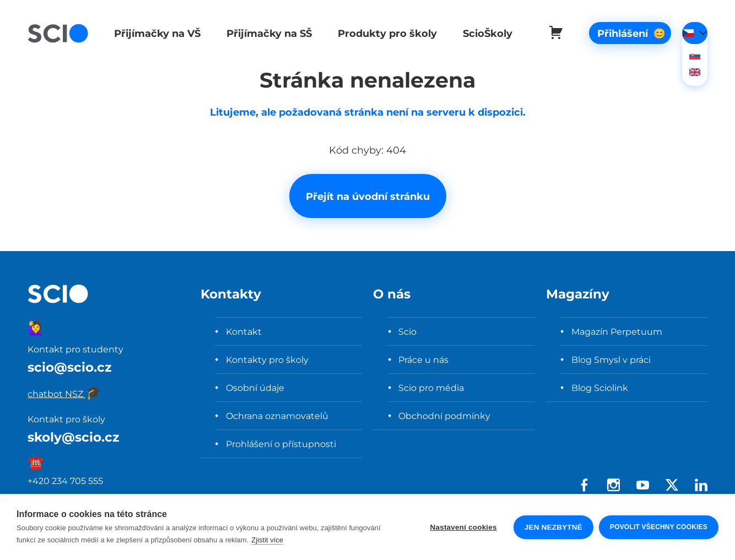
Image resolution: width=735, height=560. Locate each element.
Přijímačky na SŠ (266, 33)
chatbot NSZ (65, 394)
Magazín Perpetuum (617, 331)
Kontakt (244, 331)
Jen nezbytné (553, 527)
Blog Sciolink (600, 388)
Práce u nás (423, 360)
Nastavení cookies (464, 527)
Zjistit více (267, 540)
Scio (407, 331)
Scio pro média (431, 388)
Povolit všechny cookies (659, 527)
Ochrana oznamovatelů (277, 416)
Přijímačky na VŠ (156, 33)
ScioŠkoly (481, 33)
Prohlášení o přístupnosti (281, 444)
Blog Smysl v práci (611, 360)
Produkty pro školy (382, 33)
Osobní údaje (255, 388)
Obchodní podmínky (444, 416)
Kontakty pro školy (267, 360)
